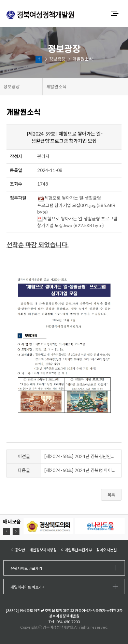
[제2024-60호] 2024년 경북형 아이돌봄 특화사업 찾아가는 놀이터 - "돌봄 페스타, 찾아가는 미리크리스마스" (83, 470)
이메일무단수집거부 (76, 550)
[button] (6, 531)
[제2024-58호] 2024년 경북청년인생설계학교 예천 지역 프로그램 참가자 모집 (83, 456)
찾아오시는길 (106, 550)
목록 (111, 495)
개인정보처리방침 (43, 550)
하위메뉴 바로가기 (0, 0)
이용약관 (18, 550)
